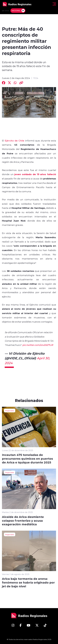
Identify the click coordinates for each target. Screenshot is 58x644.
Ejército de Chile (15, 141)
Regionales (10, 411)
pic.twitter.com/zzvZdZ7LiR (38, 345)
